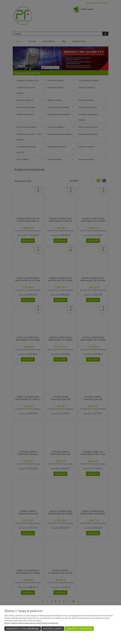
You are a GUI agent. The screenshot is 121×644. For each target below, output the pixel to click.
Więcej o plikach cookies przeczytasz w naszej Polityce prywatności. (31, 623)
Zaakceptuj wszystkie (79, 629)
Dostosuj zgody (53, 629)
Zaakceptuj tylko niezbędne (23, 629)
